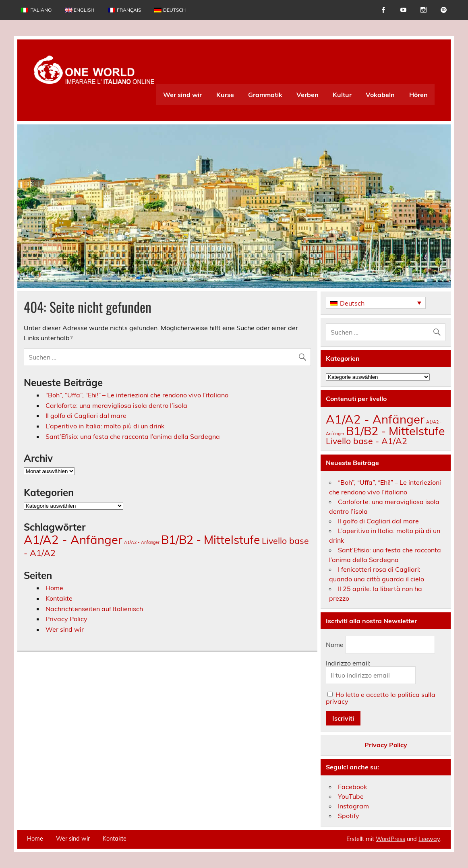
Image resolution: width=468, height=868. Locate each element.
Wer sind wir (182, 95)
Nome (335, 645)
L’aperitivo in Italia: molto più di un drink (105, 426)
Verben (308, 95)
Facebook (352, 787)
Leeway (429, 839)
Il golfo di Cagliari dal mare (86, 415)
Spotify (349, 816)
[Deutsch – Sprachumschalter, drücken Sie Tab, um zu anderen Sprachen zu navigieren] (376, 303)
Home (54, 588)
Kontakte (59, 598)
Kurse (225, 95)
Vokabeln (380, 95)
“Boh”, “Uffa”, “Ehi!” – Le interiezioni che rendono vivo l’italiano (137, 395)
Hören (418, 95)
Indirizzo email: (348, 663)
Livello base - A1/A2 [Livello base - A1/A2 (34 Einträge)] (367, 441)
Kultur (342, 95)
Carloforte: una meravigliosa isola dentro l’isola (116, 405)
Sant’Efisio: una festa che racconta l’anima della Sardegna (133, 436)
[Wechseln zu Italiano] (36, 10)
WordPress (390, 839)
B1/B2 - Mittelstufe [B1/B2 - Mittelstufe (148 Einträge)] (211, 539)
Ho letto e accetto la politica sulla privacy (381, 698)
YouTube (351, 796)
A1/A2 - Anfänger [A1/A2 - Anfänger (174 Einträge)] (73, 539)
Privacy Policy (66, 619)
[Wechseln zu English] (80, 10)
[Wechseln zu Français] (124, 10)
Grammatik (265, 95)
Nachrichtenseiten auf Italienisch (94, 609)
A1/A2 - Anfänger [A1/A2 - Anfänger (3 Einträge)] (142, 542)
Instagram (353, 806)
